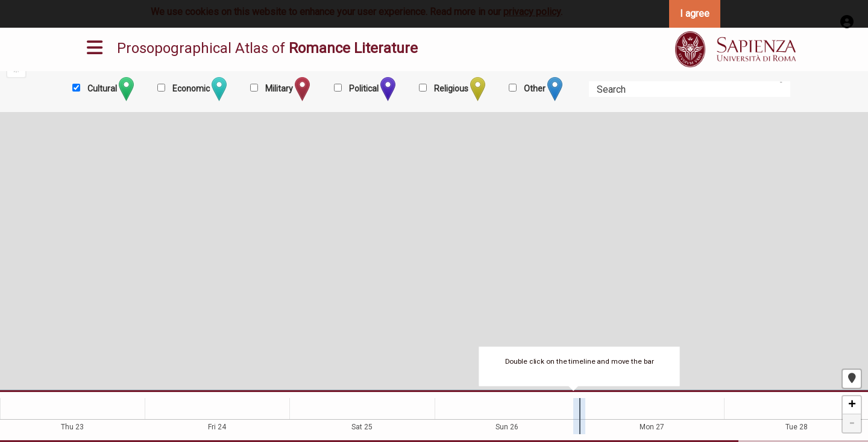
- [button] (852, 423)
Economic (199, 89)
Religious (459, 89)
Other (542, 89)
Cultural (110, 89)
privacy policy (532, 12)
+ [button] (852, 405)
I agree (695, 14)
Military (287, 89)
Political (371, 89)
